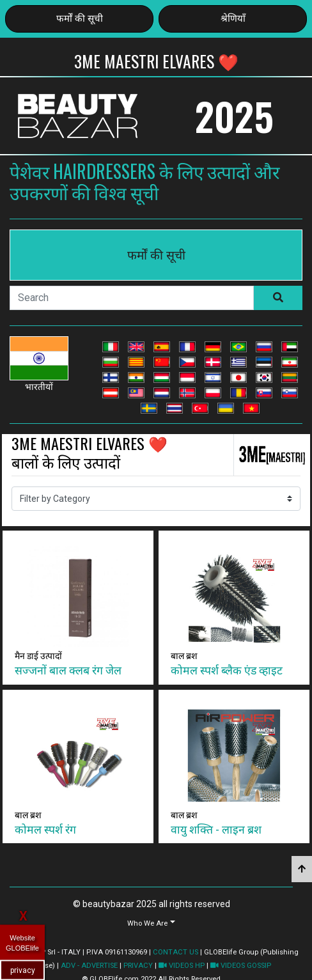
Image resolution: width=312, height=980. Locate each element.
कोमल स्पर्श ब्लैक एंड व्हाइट (227, 669)
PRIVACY (138, 966)
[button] (151, 923)
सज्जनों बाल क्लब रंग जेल (68, 669)
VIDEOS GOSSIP (241, 966)
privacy (23, 970)
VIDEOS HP (182, 966)
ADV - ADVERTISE (89, 966)
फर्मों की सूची (80, 19)
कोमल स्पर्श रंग (45, 828)
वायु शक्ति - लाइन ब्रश (216, 828)
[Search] (132, 298)
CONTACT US (175, 952)
